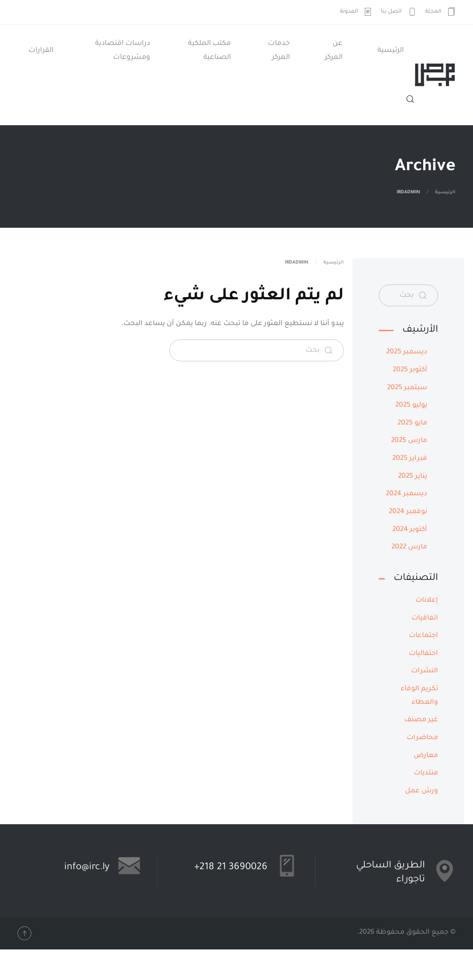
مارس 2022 (409, 547)
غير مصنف (421, 720)
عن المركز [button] (334, 51)
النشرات (425, 671)
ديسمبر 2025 (407, 352)
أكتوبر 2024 (410, 530)
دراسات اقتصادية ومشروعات (123, 51)
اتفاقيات (425, 618)
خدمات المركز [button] (279, 51)
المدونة (356, 12)
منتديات (426, 773)
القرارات (41, 51)
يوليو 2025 (411, 406)
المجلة (440, 12)
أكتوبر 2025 (410, 370)
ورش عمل (422, 791)
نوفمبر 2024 (408, 512)
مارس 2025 (409, 441)
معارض (426, 756)
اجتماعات (423, 636)
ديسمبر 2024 (406, 494)
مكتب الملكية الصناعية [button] (209, 51)
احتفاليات (423, 654)
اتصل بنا (399, 12)
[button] (410, 99)
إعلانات (427, 601)
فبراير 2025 (410, 459)
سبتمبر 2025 (407, 388)
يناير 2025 (413, 477)
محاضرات (422, 738)
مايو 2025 (412, 423)
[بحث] (257, 350)
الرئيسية (391, 51)
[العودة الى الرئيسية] (435, 75)
